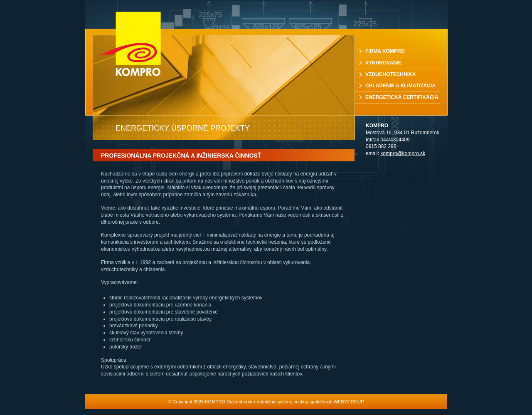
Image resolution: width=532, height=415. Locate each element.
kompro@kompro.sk (403, 153)
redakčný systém (274, 402)
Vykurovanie (383, 63)
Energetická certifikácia (402, 97)
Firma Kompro (385, 51)
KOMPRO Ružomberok (138, 44)
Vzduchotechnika (390, 74)
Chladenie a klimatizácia (400, 86)
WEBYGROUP (349, 402)
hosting (301, 402)
